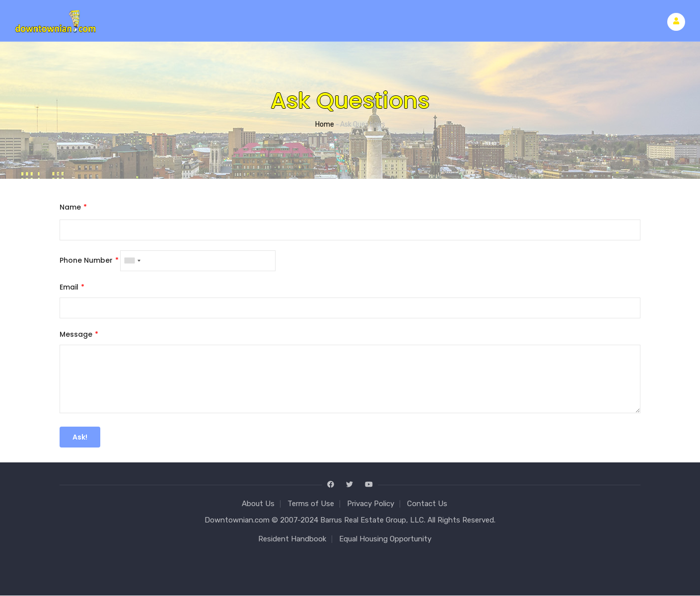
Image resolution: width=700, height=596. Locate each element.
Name (70, 207)
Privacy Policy (371, 504)
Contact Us (427, 504)
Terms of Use (311, 504)
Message (76, 334)
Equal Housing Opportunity (385, 539)
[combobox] (132, 261)
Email (69, 287)
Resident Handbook (292, 539)
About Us (258, 504)
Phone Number (86, 260)
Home (325, 124)
